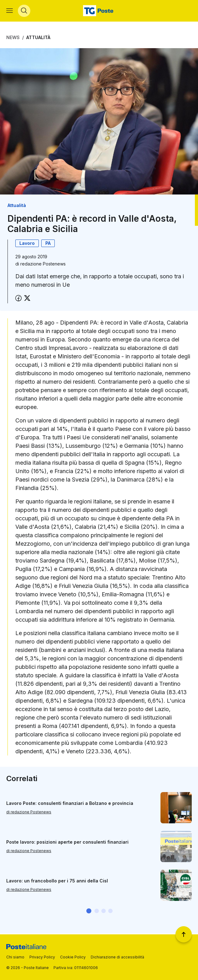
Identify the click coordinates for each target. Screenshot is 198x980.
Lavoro (27, 244)
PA (48, 244)
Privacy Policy (42, 957)
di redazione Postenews (29, 813)
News (13, 38)
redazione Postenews (43, 265)
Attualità (38, 38)
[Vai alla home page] (99, 11)
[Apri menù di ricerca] (24, 11)
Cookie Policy (73, 957)
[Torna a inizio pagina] (184, 934)
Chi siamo (15, 957)
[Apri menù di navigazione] (10, 11)
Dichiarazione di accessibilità (117, 957)
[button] (89, 912)
